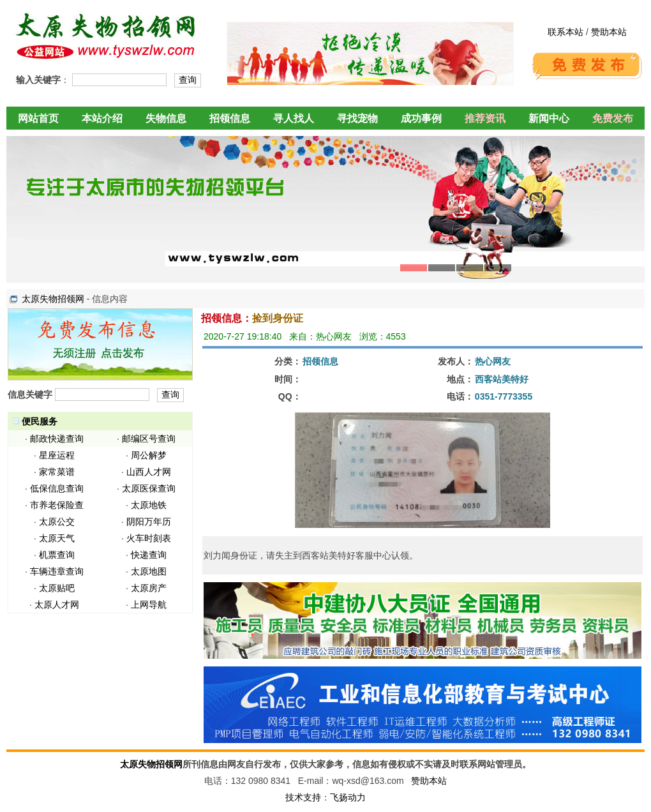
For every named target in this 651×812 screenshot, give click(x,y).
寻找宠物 (357, 118)
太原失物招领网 (53, 299)
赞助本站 (609, 32)
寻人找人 (294, 118)
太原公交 (57, 522)
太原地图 (149, 571)
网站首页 (38, 118)
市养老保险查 (57, 505)
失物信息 (166, 118)
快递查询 (149, 555)
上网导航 (149, 605)
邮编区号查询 (149, 439)
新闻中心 (549, 118)
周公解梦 (149, 455)
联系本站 (565, 32)
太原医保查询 (149, 488)
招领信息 (230, 118)
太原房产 (149, 588)
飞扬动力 (348, 797)
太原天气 (57, 538)
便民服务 (40, 421)
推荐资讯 (485, 118)
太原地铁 (149, 505)
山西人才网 (149, 472)
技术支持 (303, 797)
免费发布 (613, 118)
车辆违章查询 (57, 571)
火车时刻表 (149, 538)
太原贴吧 (57, 588)
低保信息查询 (57, 488)
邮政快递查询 (57, 439)
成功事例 (421, 118)
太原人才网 (57, 605)
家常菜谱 (57, 472)
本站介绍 (102, 118)
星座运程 (57, 455)
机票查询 (57, 555)
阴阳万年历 (149, 522)
